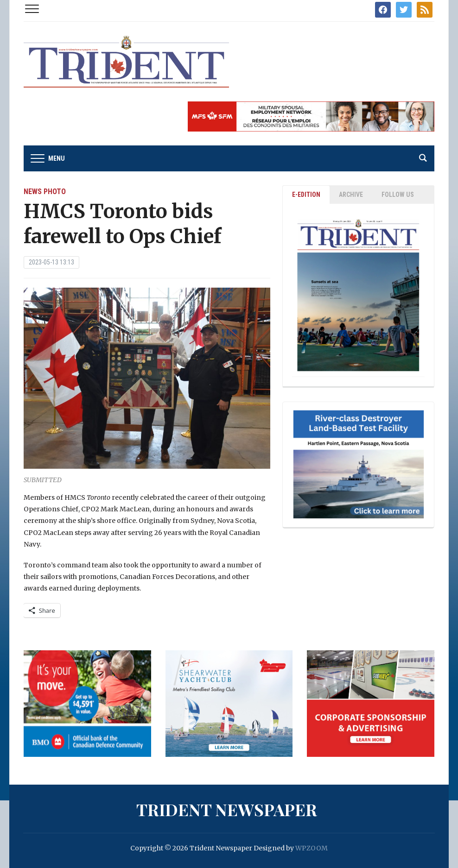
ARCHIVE (351, 195)
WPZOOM (312, 848)
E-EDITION (306, 195)
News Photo (45, 192)
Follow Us (398, 195)
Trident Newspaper (227, 809)
